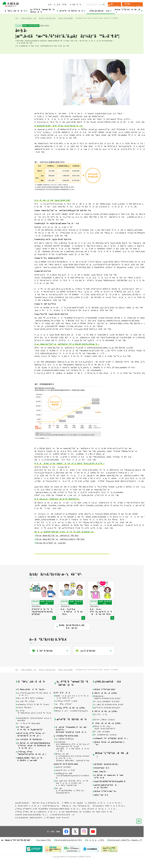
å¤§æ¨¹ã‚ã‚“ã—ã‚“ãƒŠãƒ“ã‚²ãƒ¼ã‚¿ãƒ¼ (71, 719)
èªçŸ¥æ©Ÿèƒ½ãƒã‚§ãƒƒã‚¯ (105, 743)
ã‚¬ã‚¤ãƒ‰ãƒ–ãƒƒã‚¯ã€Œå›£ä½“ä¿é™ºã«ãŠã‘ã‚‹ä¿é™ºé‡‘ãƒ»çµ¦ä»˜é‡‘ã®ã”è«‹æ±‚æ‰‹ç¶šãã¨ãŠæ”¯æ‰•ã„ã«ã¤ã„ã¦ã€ (72, 754)
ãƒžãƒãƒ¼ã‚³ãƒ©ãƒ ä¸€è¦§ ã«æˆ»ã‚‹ (70, 635)
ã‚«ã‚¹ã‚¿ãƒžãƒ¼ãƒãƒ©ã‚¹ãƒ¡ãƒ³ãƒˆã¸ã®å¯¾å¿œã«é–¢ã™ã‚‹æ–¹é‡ (43, 826)
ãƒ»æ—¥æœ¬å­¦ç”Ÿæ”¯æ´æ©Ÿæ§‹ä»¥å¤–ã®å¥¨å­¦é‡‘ (60, 547)
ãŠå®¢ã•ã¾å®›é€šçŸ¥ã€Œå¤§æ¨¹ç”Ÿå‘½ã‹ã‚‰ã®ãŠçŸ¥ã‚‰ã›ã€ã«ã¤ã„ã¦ (33, 754)
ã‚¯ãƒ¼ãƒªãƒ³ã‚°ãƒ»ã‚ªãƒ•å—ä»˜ (63, 823)
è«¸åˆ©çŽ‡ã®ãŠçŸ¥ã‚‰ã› (29, 747)
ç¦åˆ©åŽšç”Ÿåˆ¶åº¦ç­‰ (64, 747)
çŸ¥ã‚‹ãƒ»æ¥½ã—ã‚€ (101, 11)
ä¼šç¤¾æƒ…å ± (101, 776)
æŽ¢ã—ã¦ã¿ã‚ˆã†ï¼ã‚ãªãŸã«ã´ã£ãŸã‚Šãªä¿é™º (72, 705)
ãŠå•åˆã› (76, 4)
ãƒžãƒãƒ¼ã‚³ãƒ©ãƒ (66, 26)
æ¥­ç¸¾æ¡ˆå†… (100, 780)
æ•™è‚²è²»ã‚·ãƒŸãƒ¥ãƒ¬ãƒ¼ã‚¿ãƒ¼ (106, 716)
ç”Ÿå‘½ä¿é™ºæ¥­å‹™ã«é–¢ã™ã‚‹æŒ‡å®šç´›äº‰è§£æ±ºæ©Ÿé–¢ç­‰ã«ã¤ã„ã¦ (48, 817)
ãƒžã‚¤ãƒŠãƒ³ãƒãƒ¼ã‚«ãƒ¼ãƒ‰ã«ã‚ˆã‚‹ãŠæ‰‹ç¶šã (33, 727)
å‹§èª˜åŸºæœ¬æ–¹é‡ (51, 814)
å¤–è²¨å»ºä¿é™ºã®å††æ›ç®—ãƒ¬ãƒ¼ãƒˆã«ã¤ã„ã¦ (31, 742)
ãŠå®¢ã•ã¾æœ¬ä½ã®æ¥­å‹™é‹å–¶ (108, 784)
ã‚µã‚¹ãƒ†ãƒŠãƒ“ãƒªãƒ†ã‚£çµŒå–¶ (109, 789)
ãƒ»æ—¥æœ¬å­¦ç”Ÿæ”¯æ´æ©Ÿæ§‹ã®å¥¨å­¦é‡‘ (57, 543)
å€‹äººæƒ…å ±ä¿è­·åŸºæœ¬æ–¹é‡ (46, 811)
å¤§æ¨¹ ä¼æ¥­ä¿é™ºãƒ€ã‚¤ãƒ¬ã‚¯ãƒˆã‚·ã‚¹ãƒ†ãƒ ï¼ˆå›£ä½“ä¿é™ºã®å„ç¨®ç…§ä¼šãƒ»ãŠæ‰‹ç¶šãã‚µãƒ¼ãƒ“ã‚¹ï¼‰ (72, 765)
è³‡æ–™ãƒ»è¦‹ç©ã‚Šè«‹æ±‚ (132, 5)
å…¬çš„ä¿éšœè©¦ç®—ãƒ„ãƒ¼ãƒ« (106, 709)
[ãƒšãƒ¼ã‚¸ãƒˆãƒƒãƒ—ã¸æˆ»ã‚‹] (139, 829)
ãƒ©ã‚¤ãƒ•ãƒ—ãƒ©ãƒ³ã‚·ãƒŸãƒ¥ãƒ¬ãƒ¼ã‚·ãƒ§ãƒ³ (106, 705)
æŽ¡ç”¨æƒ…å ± (100, 803)
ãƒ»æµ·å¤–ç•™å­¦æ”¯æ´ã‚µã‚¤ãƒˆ (50, 551)
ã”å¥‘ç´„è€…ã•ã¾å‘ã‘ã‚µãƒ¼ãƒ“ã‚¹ (29, 736)
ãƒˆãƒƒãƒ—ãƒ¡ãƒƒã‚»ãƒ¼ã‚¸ (106, 772)
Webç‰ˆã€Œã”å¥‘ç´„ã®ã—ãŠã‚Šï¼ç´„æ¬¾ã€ (30, 767)
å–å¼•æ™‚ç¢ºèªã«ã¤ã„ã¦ (28, 814)
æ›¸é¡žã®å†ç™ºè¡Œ (25, 709)
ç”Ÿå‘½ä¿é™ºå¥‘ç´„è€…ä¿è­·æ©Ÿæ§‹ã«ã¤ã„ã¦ (36, 820)
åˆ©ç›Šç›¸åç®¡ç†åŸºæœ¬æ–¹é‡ (76, 814)
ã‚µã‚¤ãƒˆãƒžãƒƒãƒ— (23, 811)
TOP (17, 26)
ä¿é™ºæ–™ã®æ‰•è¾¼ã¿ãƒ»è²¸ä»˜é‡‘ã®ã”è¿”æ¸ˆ (33, 721)
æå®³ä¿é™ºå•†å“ (63, 712)
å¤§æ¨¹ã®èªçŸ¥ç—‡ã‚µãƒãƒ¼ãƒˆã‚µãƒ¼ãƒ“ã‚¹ (104, 735)
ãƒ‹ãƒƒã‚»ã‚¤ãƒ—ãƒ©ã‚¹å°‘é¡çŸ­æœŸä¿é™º (125, 848)
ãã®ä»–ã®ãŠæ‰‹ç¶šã (29, 731)
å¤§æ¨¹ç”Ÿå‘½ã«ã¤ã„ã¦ (129, 11)
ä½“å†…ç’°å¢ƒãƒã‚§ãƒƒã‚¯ (104, 728)
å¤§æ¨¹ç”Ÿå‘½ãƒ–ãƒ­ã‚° (47, 26)
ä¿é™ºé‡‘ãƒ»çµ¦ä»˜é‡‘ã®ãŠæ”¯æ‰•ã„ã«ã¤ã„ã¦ (33, 702)
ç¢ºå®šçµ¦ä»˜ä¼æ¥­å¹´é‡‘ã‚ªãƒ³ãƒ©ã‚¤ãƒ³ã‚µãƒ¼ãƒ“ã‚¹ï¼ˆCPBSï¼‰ (71, 784)
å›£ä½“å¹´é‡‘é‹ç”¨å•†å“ (65, 778)
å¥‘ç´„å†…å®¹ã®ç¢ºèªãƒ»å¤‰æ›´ (30, 706)
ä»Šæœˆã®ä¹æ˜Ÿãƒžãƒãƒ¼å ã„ (110, 746)
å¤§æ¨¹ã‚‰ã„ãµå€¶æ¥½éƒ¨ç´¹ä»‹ (108, 751)
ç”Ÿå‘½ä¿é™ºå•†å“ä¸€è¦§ (66, 709)
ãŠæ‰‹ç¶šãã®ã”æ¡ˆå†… (31, 697)
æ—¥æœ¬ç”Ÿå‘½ (43, 848)
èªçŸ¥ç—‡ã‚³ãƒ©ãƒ (101, 740)
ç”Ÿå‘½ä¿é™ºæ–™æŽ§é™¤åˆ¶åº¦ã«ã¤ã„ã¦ (31, 761)
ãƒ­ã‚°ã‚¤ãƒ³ (114, 5)
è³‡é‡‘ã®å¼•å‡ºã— (25, 716)
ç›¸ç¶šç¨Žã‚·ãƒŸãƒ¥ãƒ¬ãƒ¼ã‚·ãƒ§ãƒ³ (108, 713)
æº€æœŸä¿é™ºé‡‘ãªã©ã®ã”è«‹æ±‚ (32, 713)
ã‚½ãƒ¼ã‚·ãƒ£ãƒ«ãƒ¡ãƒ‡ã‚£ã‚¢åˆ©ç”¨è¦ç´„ (32, 823)
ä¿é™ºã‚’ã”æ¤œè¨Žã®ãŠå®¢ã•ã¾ (44, 11)
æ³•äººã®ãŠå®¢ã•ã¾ (72, 11)
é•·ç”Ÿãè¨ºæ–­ (100, 724)
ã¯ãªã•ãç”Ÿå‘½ (94, 848)
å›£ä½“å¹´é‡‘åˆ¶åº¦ (62, 775)
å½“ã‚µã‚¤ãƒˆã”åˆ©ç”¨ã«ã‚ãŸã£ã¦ (109, 814)
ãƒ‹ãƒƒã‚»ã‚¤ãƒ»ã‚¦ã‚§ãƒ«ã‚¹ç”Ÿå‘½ (68, 848)
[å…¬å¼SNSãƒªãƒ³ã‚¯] (66, 840)
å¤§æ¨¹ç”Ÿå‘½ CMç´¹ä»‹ (104, 799)
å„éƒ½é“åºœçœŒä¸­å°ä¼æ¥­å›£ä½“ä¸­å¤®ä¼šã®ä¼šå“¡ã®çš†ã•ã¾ (70, 738)
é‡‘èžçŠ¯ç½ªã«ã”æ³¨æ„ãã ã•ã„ (99, 817)
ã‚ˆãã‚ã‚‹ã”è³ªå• (58, 4)
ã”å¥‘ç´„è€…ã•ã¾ (16, 11)
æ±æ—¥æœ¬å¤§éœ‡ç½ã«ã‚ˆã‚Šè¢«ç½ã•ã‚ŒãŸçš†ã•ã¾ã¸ (87, 820)
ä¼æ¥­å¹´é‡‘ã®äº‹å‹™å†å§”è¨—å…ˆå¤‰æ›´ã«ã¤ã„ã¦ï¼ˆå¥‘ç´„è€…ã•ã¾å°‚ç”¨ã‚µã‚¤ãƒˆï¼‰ (71, 791)
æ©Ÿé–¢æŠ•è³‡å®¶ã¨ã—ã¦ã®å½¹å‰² (106, 794)
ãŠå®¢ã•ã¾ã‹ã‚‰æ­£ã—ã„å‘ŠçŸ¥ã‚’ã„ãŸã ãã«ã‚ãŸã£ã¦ (92, 811)
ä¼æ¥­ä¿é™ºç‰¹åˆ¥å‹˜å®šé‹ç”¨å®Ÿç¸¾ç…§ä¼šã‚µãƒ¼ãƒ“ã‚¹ (69, 799)
